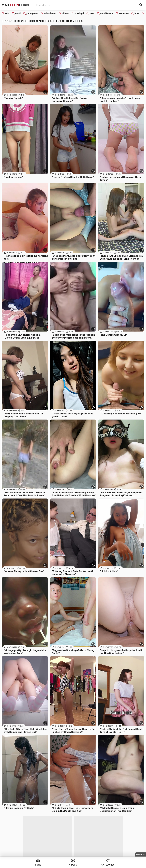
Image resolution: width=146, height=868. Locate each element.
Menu (139, 854)
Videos (73, 865)
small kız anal (107, 13)
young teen (32, 13)
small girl (79, 13)
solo (7, 13)
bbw (137, 13)
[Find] (141, 5)
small (18, 13)
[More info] (45, 92)
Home (38, 865)
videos (65, 13)
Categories (108, 865)
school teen (50, 13)
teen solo (124, 13)
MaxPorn (15, 5)
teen (92, 13)
